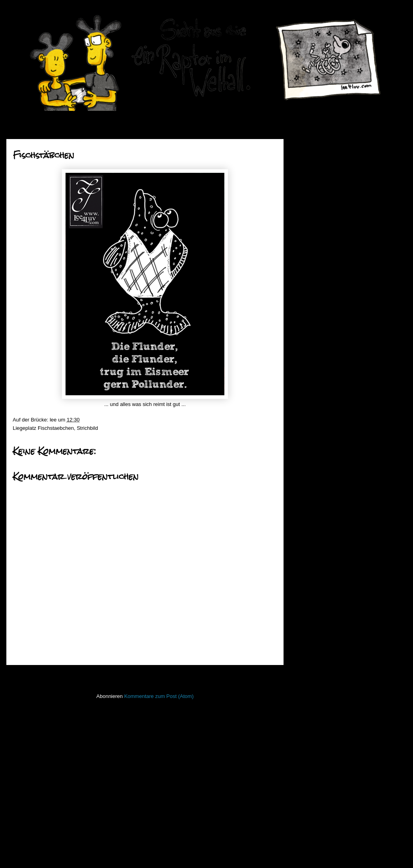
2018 (311, 167)
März (317, 455)
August (320, 277)
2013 (311, 217)
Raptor (304, 708)
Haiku (303, 602)
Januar (319, 476)
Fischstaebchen (56, 428)
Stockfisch (308, 743)
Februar (321, 465)
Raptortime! (323, 306)
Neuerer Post (31, 676)
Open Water (311, 685)
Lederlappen (311, 649)
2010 (311, 498)
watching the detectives (336, 392)
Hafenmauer (311, 591)
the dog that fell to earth (337, 346)
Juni (316, 425)
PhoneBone (310, 696)
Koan (303, 626)
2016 (311, 187)
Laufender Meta (315, 638)
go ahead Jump (327, 403)
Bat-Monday (323, 316)
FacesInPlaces (314, 567)
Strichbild (87, 428)
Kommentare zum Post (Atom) (159, 696)
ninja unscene (313, 673)
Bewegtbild (309, 555)
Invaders (307, 614)
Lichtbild (306, 661)
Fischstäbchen (326, 356)
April (317, 446)
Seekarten (308, 720)
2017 (311, 177)
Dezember (324, 237)
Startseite (147, 676)
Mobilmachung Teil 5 (333, 326)
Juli (316, 287)
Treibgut (306, 767)
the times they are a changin (342, 296)
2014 (311, 208)
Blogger (226, 852)
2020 (311, 147)
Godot (316, 336)
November (324, 246)
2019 (311, 157)
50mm (304, 544)
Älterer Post (261, 676)
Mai (316, 435)
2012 (311, 228)
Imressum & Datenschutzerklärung (336, 801)
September (324, 267)
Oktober (321, 257)
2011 (311, 488)
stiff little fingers (314, 732)
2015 (311, 198)
